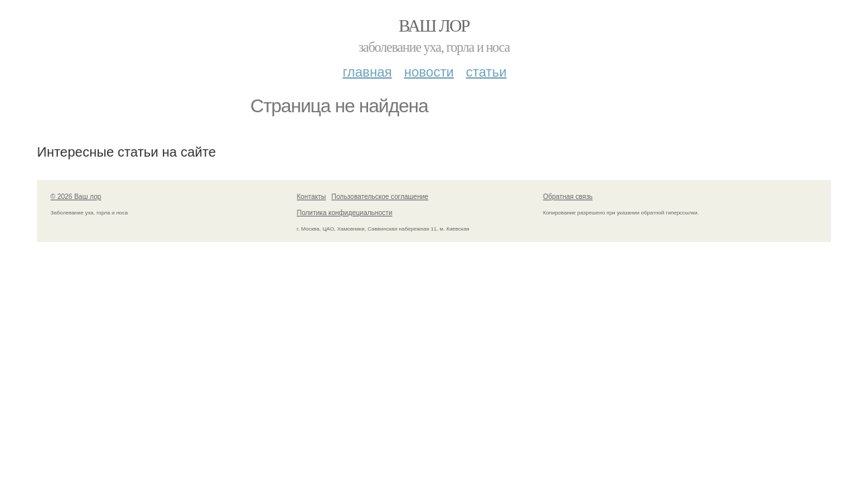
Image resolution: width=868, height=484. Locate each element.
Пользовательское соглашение (380, 197)
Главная (367, 72)
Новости (429, 72)
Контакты (311, 197)
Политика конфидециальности (345, 213)
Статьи (486, 72)
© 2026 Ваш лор (76, 197)
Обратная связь (568, 197)
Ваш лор (434, 26)
